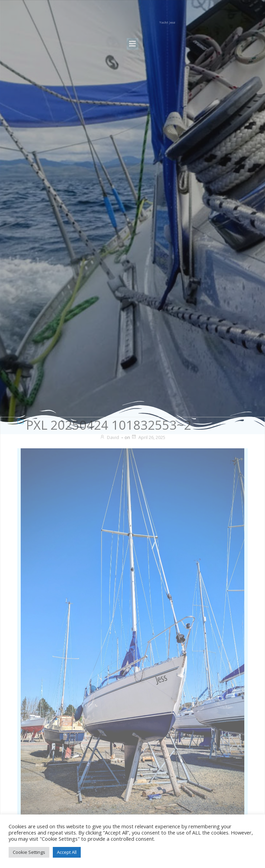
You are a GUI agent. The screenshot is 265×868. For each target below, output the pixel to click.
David (109, 437)
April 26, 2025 (148, 437)
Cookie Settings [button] (29, 852)
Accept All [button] (67, 852)
